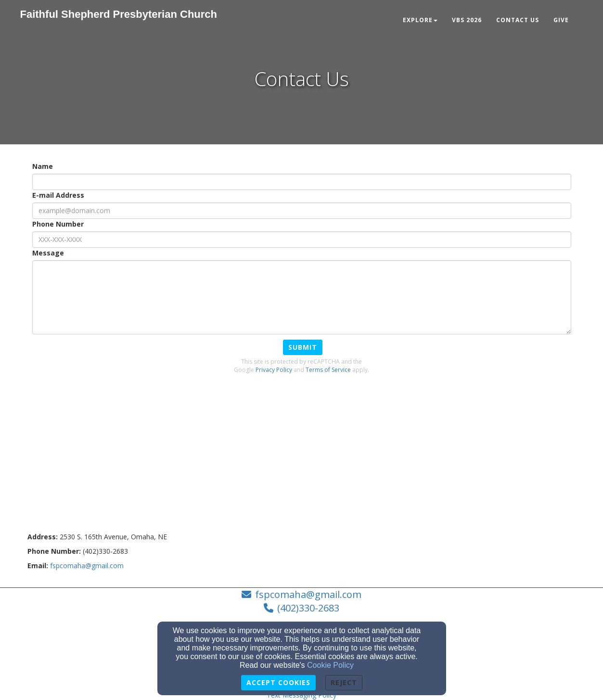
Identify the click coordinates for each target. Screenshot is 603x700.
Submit (303, 347)
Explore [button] (420, 20)
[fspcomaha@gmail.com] (87, 566)
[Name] (302, 182)
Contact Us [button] (518, 20)
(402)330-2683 (308, 608)
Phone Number (58, 224)
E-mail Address (58, 195)
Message (48, 253)
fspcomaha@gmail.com (308, 594)
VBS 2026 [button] (467, 20)
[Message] (302, 297)
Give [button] (561, 20)
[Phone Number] (302, 240)
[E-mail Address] (302, 211)
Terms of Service (328, 370)
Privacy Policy (274, 370)
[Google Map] (302, 460)
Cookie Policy (330, 665)
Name (43, 166)
